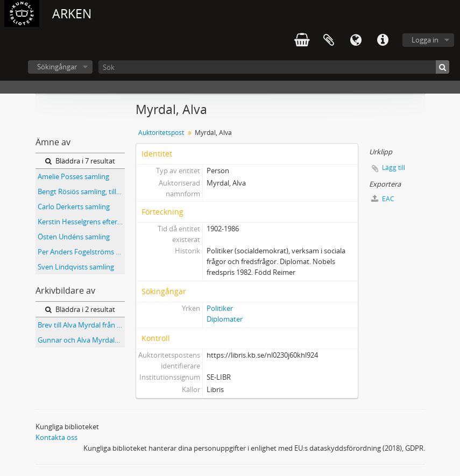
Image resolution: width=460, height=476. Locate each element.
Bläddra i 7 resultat (80, 161)
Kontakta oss (56, 437)
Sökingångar (57, 67)
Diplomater (225, 319)
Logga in (425, 40)
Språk (356, 40)
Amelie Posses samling (73, 176)
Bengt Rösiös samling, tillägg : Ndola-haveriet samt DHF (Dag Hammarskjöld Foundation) (81, 191)
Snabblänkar (383, 40)
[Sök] (274, 67)
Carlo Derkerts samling (74, 207)
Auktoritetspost (161, 133)
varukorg (302, 40)
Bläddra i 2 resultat (80, 309)
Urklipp (329, 40)
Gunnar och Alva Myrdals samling (81, 340)
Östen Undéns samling (74, 237)
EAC (383, 199)
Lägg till (394, 168)
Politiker (220, 308)
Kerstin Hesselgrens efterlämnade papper (81, 222)
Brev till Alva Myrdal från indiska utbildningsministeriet (81, 325)
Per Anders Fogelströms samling (81, 252)
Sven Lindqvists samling (76, 267)
